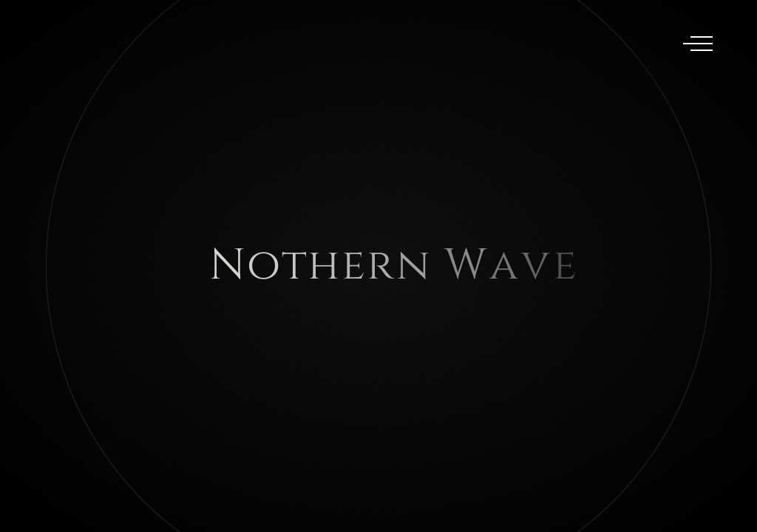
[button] (690, 266)
